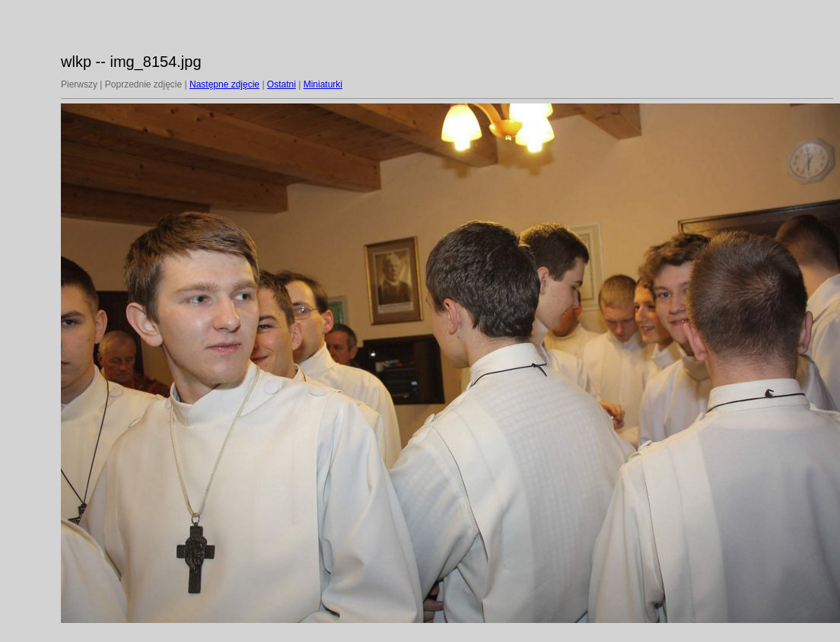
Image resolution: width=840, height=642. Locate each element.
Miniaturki (323, 84)
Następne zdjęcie (224, 84)
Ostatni (282, 84)
